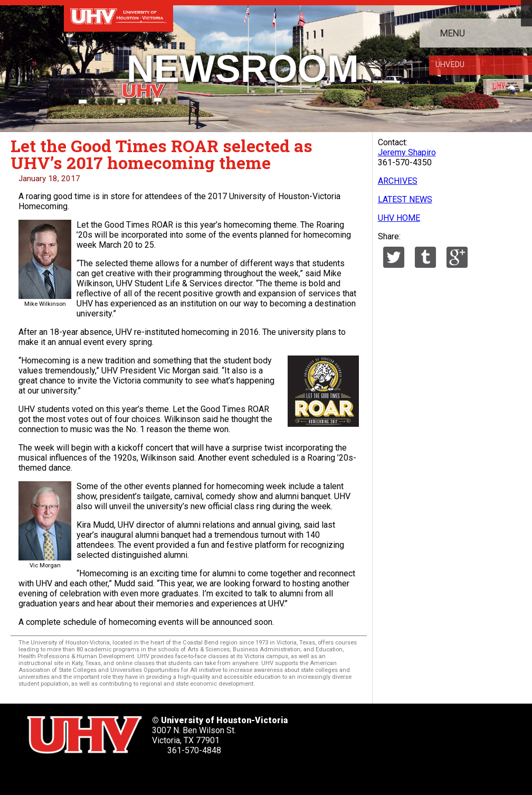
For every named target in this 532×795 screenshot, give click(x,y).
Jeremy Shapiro (407, 152)
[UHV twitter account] (40, 774)
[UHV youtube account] (129, 774)
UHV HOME (399, 218)
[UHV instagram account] (158, 774)
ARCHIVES (398, 181)
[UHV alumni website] (187, 774)
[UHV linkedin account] (99, 774)
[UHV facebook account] (70, 774)
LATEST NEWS (405, 199)
